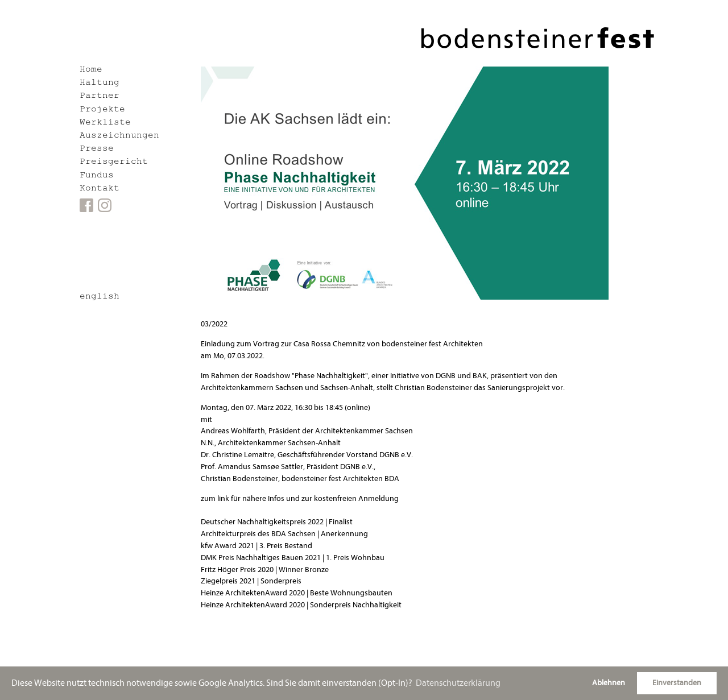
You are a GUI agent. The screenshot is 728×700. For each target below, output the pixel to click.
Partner (100, 96)
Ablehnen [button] (609, 683)
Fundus (97, 176)
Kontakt (100, 189)
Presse (97, 149)
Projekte (102, 110)
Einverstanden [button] (677, 683)
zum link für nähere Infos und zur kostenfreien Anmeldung (300, 498)
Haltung (100, 83)
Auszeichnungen (119, 136)
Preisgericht (114, 162)
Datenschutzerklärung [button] (458, 683)
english (100, 297)
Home (91, 70)
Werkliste (105, 123)
